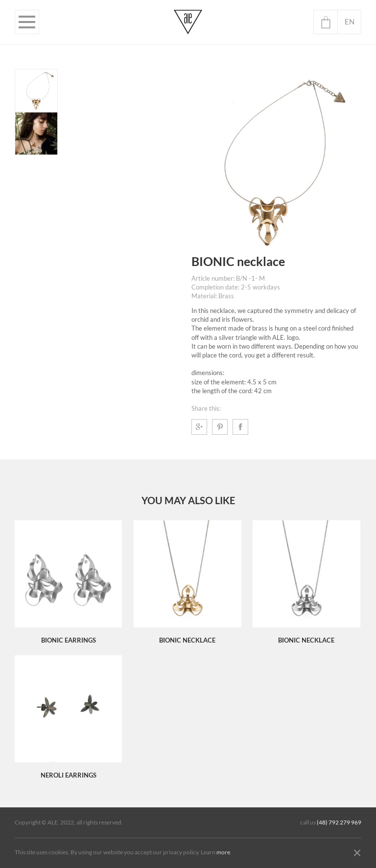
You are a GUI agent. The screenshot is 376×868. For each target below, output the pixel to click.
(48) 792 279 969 (339, 823)
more (223, 852)
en (350, 22)
